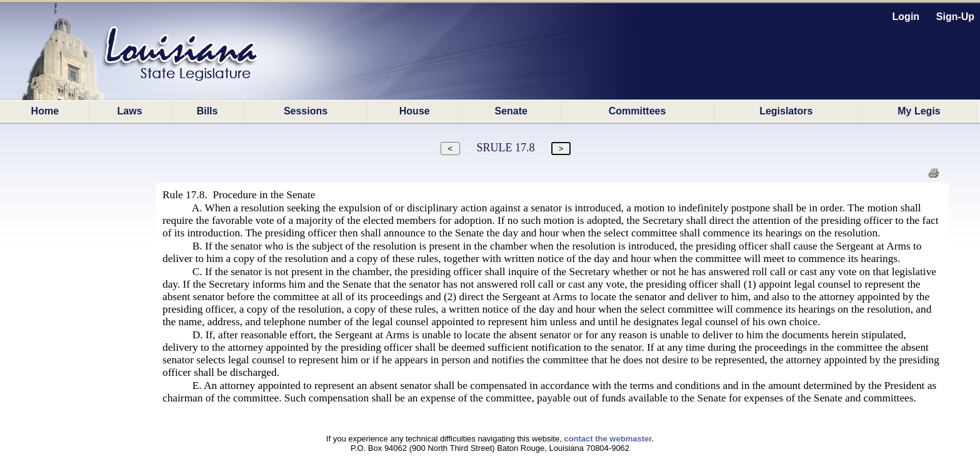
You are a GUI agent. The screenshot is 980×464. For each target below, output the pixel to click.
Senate (511, 111)
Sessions (306, 111)
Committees (637, 111)
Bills (207, 111)
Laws (130, 111)
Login (906, 17)
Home (45, 111)
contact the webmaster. (609, 439)
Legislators (786, 111)
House (415, 111)
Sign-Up (955, 17)
